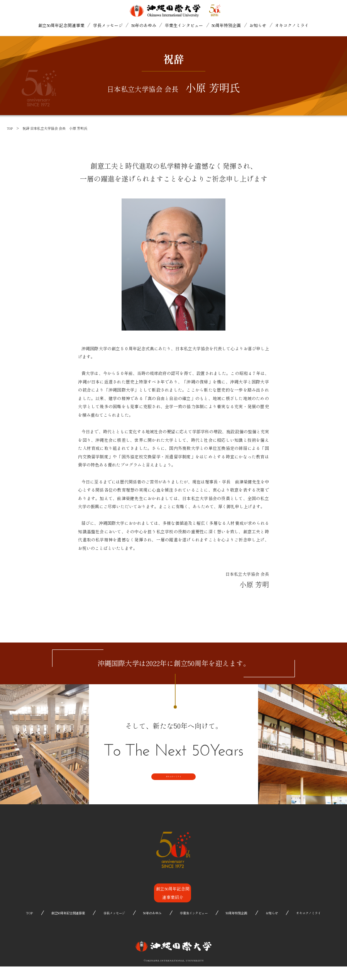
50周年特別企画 (226, 25)
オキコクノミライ (292, 25)
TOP (10, 128)
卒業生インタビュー (184, 25)
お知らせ (258, 25)
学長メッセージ (108, 25)
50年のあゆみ (144, 25)
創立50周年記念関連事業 (61, 25)
